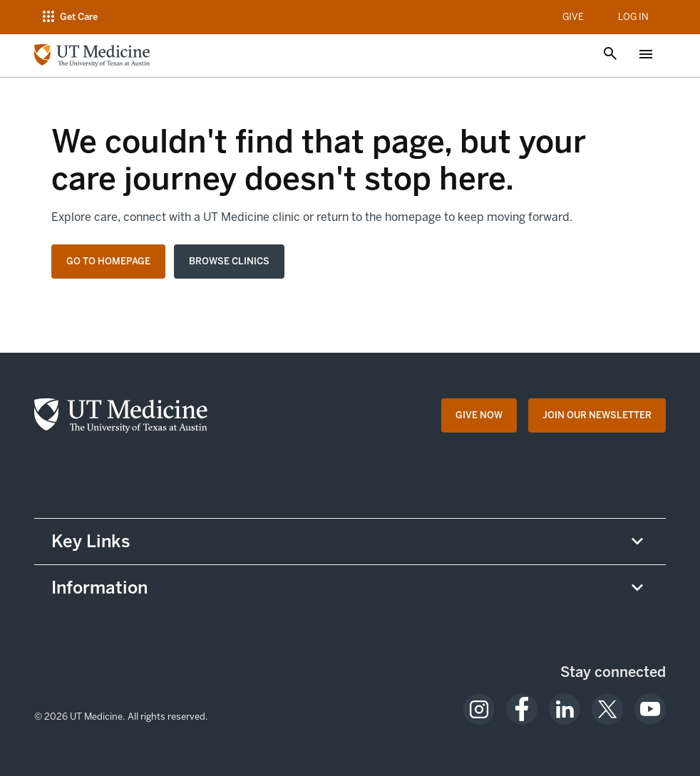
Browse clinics (229, 261)
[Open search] (610, 55)
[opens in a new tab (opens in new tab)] (479, 709)
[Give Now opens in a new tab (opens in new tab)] (479, 415)
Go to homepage (108, 261)
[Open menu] (646, 56)
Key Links (91, 541)
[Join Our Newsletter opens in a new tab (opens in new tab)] (597, 415)
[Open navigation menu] (69, 17)
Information (99, 588)
